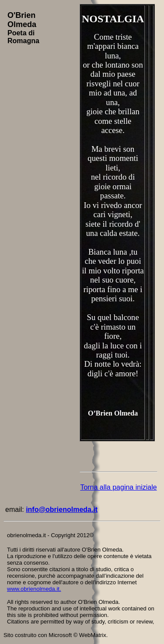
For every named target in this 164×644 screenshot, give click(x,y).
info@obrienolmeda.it (62, 509)
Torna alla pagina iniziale (118, 487)
